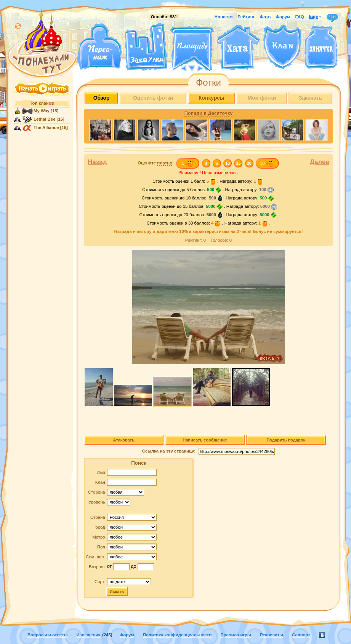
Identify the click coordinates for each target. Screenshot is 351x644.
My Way (42, 111)
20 (249, 163)
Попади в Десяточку (208, 113)
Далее (320, 162)
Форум (283, 17)
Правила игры (236, 635)
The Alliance (46, 128)
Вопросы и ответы (48, 635)
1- (188, 163)
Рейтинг (246, 17)
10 (228, 163)
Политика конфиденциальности (177, 635)
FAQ (299, 17)
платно (165, 163)
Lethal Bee (44, 119)
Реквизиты (272, 635)
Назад (97, 162)
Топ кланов (42, 103)
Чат (332, 17)
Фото (265, 17)
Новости (224, 17)
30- (267, 163)
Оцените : (156, 163)
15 (239, 163)
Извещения (89, 635)
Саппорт (301, 635)
